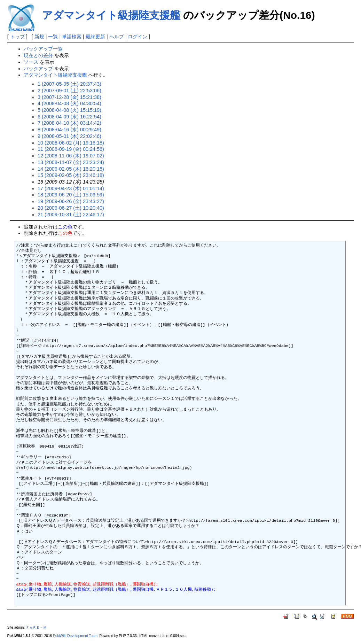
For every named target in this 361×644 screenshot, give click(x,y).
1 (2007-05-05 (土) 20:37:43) (69, 84)
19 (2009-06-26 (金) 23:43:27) (71, 201)
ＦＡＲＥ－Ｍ (36, 627)
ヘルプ (117, 37)
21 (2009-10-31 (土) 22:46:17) (71, 215)
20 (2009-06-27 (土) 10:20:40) (71, 208)
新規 (39, 37)
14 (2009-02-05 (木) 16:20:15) (71, 169)
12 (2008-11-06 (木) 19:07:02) (71, 156)
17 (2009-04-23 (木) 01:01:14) (71, 188)
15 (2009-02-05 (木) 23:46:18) (71, 175)
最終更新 (95, 37)
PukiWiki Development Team (75, 636)
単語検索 (72, 37)
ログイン (138, 37)
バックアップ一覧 (43, 49)
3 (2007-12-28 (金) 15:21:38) (69, 97)
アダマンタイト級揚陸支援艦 (111, 15)
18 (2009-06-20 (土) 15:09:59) (71, 195)
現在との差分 (38, 55)
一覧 (53, 37)
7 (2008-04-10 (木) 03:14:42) (69, 123)
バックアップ (38, 69)
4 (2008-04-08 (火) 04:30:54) (69, 103)
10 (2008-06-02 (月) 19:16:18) (71, 143)
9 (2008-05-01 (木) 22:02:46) (69, 136)
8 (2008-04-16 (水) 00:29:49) (69, 130)
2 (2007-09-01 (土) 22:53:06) (69, 91)
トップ (17, 37)
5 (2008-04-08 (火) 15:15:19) (69, 110)
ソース (31, 62)
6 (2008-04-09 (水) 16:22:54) (69, 117)
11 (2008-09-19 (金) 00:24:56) (71, 149)
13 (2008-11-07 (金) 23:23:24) (71, 162)
